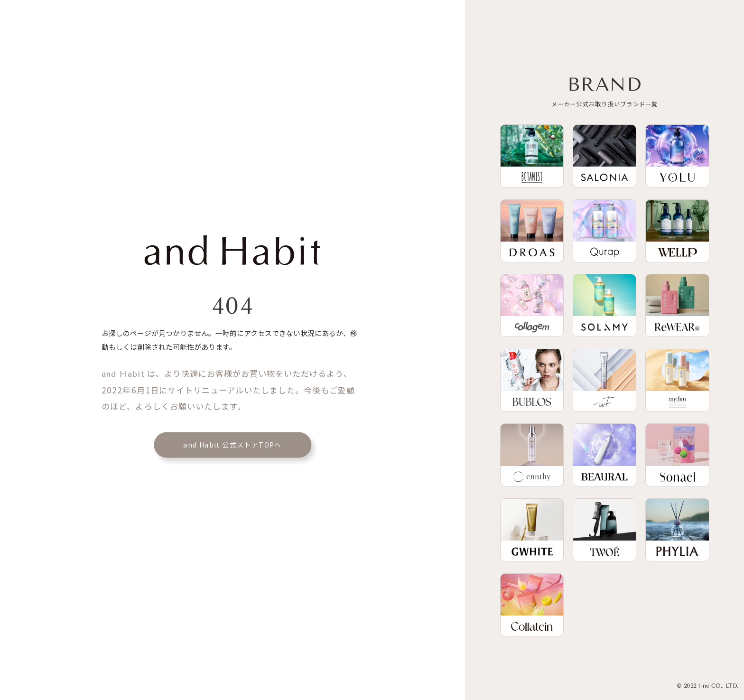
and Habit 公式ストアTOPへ (232, 445)
